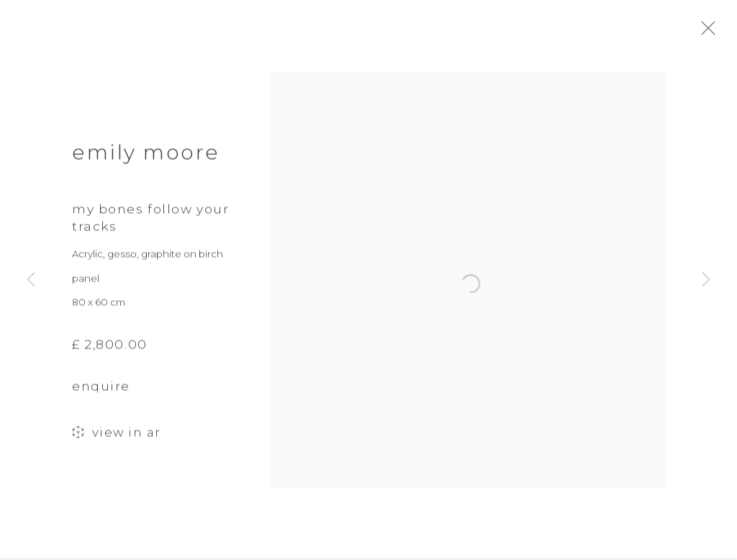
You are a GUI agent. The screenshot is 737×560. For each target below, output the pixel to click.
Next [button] (706, 280)
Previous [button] (31, 280)
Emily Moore (146, 157)
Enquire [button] (101, 392)
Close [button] (711, 32)
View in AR (117, 439)
